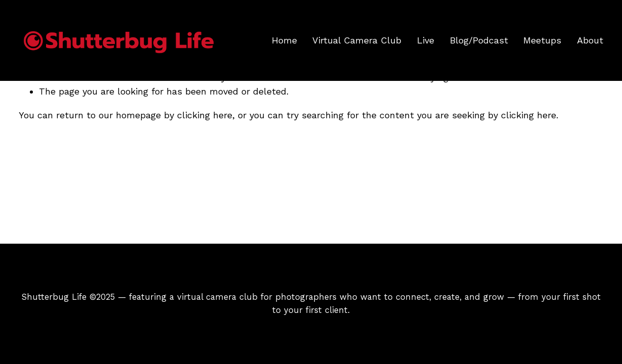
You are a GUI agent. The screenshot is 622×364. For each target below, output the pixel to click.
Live (426, 40)
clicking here (205, 115)
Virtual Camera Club (357, 40)
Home (284, 40)
